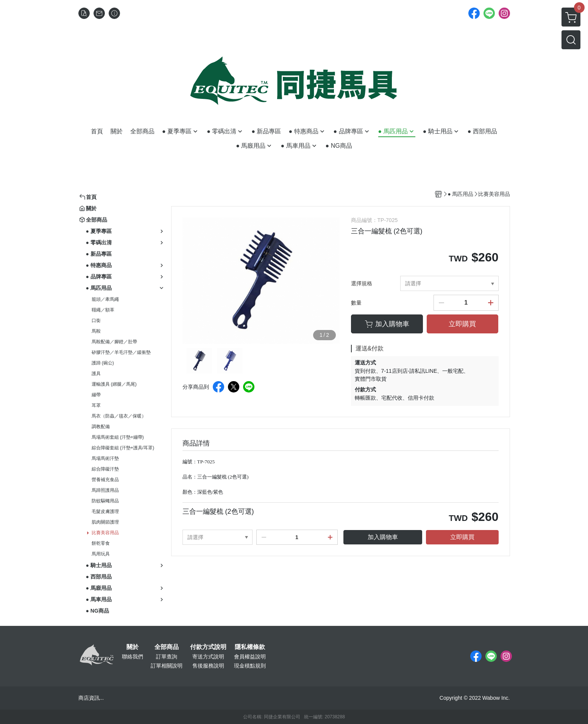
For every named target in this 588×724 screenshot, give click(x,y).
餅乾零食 (101, 543)
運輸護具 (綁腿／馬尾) (114, 384)
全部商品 (167, 647)
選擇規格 (362, 283)
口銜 (96, 321)
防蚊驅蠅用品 (105, 501)
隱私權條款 (250, 647)
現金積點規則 (250, 666)
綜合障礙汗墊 (105, 469)
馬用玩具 (101, 554)
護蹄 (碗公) (103, 363)
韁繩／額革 (103, 310)
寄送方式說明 (208, 657)
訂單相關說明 (167, 666)
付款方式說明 (208, 647)
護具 (96, 374)
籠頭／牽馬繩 (105, 299)
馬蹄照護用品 (105, 490)
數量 (356, 303)
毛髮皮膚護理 (105, 511)
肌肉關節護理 (105, 522)
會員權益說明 (250, 657)
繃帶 (96, 395)
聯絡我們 (133, 657)
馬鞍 (96, 331)
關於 (133, 647)
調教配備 (101, 427)
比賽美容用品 (105, 533)
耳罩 (96, 405)
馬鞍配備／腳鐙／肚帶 (114, 342)
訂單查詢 (167, 657)
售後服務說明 (208, 666)
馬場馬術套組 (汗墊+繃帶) (118, 437)
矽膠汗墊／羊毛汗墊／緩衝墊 (121, 352)
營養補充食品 (105, 480)
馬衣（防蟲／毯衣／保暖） (119, 416)
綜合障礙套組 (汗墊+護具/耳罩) (123, 448)
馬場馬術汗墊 (105, 458)
